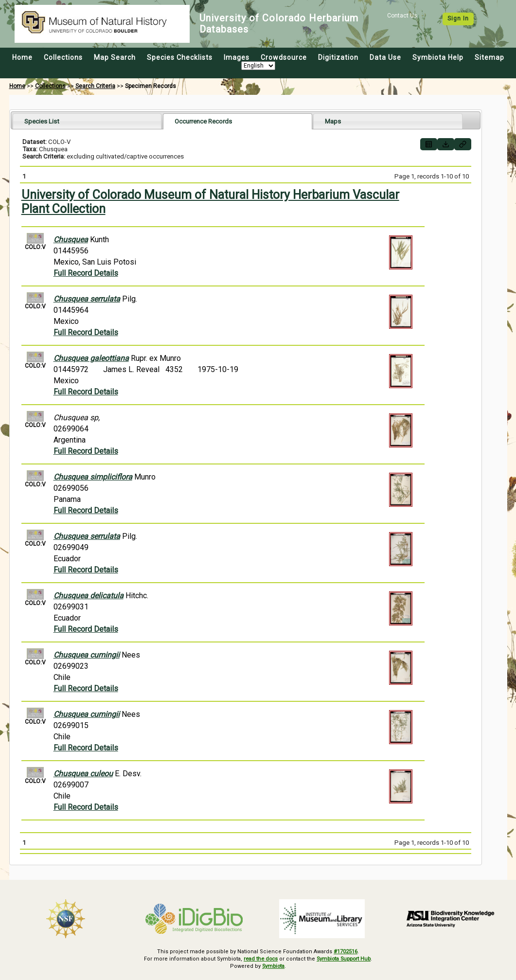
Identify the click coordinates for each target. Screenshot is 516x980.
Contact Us (402, 16)
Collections (63, 57)
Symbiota (274, 966)
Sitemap (489, 57)
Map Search (115, 57)
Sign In (458, 18)
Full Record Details (86, 273)
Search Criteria (95, 86)
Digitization (338, 57)
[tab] (87, 121)
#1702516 (346, 952)
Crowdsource (284, 57)
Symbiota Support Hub (345, 959)
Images (237, 57)
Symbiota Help (438, 57)
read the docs (259, 959)
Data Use (385, 57)
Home (22, 57)
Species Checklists (180, 57)
